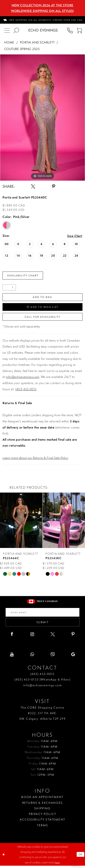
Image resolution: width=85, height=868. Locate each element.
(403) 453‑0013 (43, 676)
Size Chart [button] (74, 236)
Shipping (42, 810)
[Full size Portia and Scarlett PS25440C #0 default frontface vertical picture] (42, 118)
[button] (79, 30)
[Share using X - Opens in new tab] (33, 186)
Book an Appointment (42, 799)
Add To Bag (42, 298)
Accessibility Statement (42, 822)
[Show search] (16, 30)
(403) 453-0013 (26, 390)
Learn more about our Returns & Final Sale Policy (35, 459)
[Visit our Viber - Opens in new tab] (53, 657)
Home (9, 42)
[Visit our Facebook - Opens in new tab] (12, 636)
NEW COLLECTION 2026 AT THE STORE (42, 5)
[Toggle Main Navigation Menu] (7, 30)
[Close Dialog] (4, 857)
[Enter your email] (42, 614)
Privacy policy (42, 816)
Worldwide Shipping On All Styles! (42, 11)
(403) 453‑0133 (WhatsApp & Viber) (42, 682)
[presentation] (21, 522)
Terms (42, 827)
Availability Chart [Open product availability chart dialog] (24, 276)
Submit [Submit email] (42, 624)
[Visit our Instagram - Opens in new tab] (32, 636)
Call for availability (42, 318)
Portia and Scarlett (37, 42)
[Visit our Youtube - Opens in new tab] (12, 657)
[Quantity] (9, 288)
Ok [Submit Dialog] (80, 857)
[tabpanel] (42, 118)
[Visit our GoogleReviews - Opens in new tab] (73, 657)
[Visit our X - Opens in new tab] (53, 636)
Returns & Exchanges (42, 805)
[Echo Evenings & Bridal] (43, 30)
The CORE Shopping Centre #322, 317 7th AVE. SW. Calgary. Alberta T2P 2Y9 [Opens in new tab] (43, 715)
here (57, 864)
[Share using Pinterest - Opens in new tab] (54, 186)
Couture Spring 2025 (22, 49)
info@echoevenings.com (23, 378)
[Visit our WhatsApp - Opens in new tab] (32, 657)
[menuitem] (42, 20)
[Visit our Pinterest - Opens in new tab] (73, 636)
